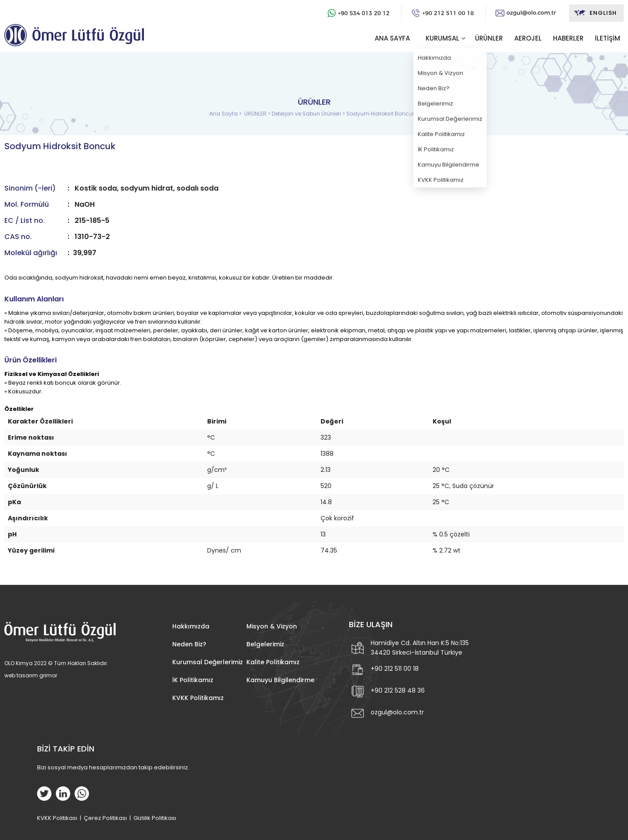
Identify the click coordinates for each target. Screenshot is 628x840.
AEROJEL (528, 38)
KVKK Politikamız (198, 698)
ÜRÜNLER (489, 38)
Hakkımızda (191, 626)
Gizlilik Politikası (155, 818)
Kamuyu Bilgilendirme (280, 680)
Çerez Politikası (105, 818)
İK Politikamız (193, 680)
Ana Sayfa (224, 114)
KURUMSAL (442, 38)
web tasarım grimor (31, 675)
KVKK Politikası (57, 818)
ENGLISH (595, 13)
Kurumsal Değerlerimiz (208, 662)
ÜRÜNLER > (258, 114)
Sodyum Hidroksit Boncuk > (382, 114)
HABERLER (568, 38)
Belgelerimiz (265, 644)
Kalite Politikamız (273, 662)
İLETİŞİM (608, 38)
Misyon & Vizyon (272, 626)
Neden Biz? (189, 644)
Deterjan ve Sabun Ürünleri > (309, 114)
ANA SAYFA (392, 38)
